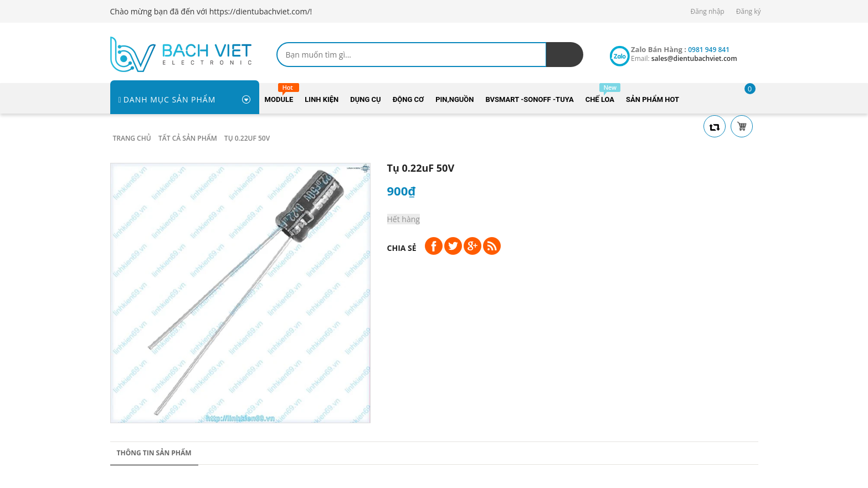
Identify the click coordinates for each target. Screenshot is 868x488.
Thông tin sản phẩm (154, 453)
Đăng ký (749, 11)
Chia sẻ (402, 248)
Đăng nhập (708, 11)
